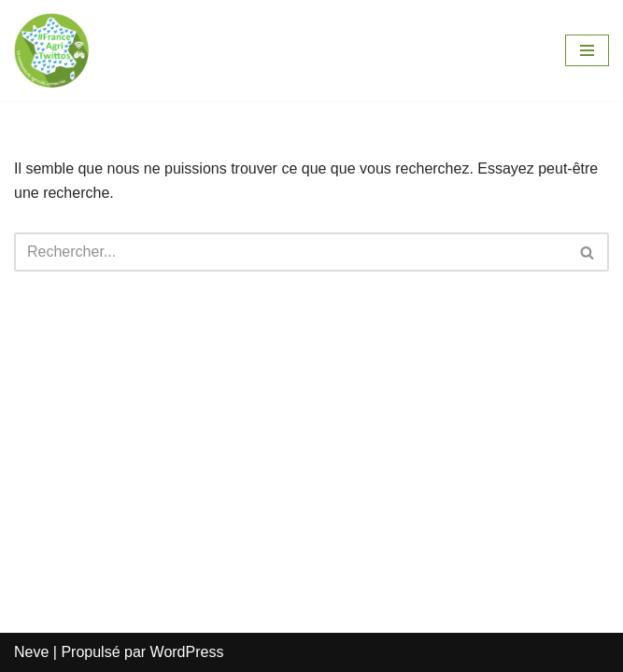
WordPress (187, 652)
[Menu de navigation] (587, 50)
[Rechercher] (290, 252)
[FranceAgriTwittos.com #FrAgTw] (51, 50)
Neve (31, 652)
